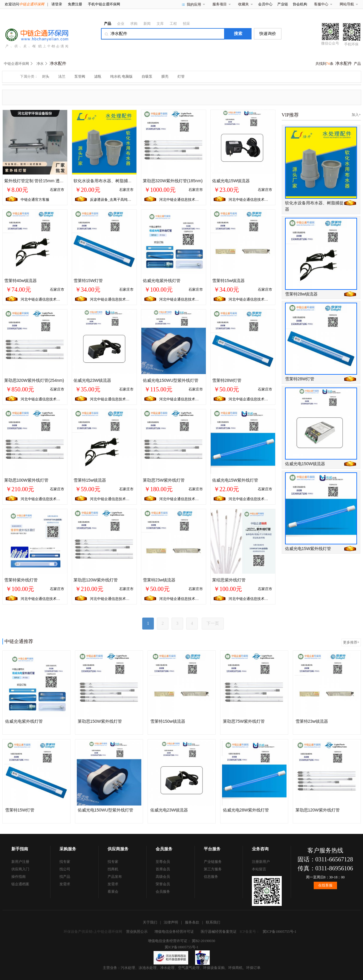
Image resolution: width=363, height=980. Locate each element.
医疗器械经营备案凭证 (219, 932)
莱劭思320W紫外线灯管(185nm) (173, 181)
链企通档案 (20, 884)
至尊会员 (163, 862)
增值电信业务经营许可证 (174, 932)
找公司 (65, 869)
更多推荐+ (351, 642)
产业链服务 (213, 862)
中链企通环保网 (16, 64)
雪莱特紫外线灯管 (21, 580)
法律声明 (171, 922)
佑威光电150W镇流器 (305, 464)
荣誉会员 (163, 884)
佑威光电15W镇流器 (231, 181)
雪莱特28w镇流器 (301, 294)
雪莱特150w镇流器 (168, 721)
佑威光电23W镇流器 (92, 380)
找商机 (113, 869)
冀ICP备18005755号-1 (279, 932)
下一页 (213, 623)
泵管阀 (80, 76)
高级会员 (163, 877)
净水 (40, 64)
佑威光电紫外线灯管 (162, 281)
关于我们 (150, 922)
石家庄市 (57, 190)
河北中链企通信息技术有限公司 (184, 200)
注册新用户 (261, 862)
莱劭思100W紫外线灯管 (26, 480)
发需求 (65, 884)
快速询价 (268, 34)
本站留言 (259, 869)
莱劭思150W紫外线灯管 (100, 721)
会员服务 (163, 892)
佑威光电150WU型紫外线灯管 (171, 380)
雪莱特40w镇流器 (21, 281)
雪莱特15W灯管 (88, 281)
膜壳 (165, 76)
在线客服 (325, 885)
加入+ (356, 115)
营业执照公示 (137, 932)
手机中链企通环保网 (104, 4)
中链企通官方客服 (35, 200)
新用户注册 (20, 862)
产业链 (283, 4)
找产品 (65, 877)
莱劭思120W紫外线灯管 (96, 580)
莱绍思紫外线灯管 (229, 580)
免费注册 (75, 4)
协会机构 (300, 4)
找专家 (65, 862)
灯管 (181, 76)
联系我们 (213, 922)
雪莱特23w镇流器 (159, 580)
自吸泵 (147, 76)
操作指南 (19, 877)
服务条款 (192, 922)
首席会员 (163, 869)
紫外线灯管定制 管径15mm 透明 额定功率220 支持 (51, 181)
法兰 (62, 76)
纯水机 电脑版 (121, 76)
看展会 (113, 892)
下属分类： (29, 76)
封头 (46, 76)
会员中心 (265, 4)
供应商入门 (20, 869)
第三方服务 (213, 869)
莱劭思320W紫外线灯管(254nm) (34, 380)
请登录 (57, 4)
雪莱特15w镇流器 (229, 281)
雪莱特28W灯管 (227, 380)
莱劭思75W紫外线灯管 (164, 480)
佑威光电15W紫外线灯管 (235, 480)
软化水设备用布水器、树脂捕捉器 (105, 181)
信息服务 (211, 877)
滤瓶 (98, 76)
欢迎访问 (24, 4)
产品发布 (115, 877)
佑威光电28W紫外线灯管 (246, 810)
